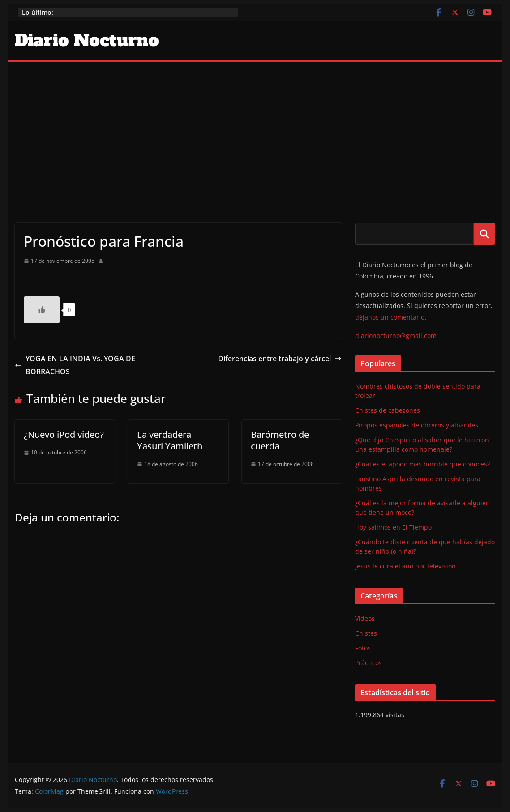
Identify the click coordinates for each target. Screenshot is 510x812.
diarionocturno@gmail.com (396, 335)
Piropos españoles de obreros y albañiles (417, 425)
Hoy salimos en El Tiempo (393, 527)
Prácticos (369, 663)
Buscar (484, 234)
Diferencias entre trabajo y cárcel (280, 359)
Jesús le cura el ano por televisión (405, 566)
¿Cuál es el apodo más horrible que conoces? (422, 464)
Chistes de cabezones (388, 410)
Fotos (363, 648)
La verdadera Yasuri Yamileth (170, 440)
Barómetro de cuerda (280, 440)
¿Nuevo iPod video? (64, 434)
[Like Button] (42, 310)
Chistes (366, 633)
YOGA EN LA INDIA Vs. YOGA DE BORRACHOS (75, 365)
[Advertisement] (255, 129)
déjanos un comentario (390, 317)
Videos (365, 618)
